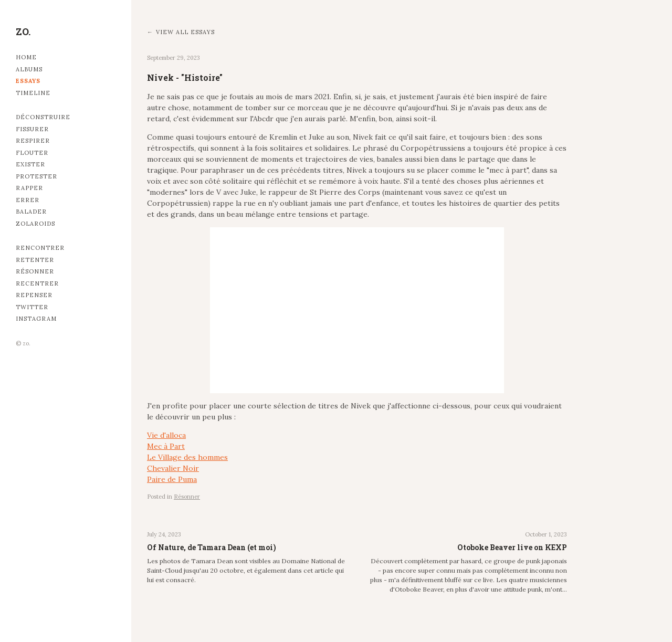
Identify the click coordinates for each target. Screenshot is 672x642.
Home (26, 57)
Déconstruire (43, 117)
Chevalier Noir (173, 468)
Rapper (29, 188)
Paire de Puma (172, 479)
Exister (30, 164)
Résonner (35, 271)
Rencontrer (40, 248)
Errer (28, 200)
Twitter (32, 307)
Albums (29, 69)
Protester (36, 176)
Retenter (35, 260)
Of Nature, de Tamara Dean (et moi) (212, 547)
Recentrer (37, 283)
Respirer (33, 141)
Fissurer (32, 129)
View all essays (185, 32)
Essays (28, 81)
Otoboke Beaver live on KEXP (512, 547)
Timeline (33, 93)
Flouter (32, 153)
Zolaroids (35, 224)
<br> (357, 310)
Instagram (36, 319)
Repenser (34, 295)
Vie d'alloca (166, 435)
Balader (31, 212)
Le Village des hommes (187, 457)
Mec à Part (166, 446)
